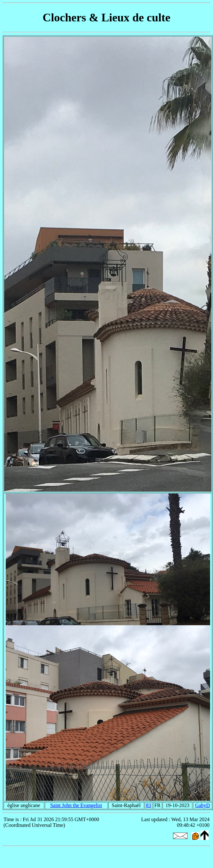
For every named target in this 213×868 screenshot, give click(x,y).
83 (148, 805)
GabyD (202, 805)
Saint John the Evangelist (76, 805)
